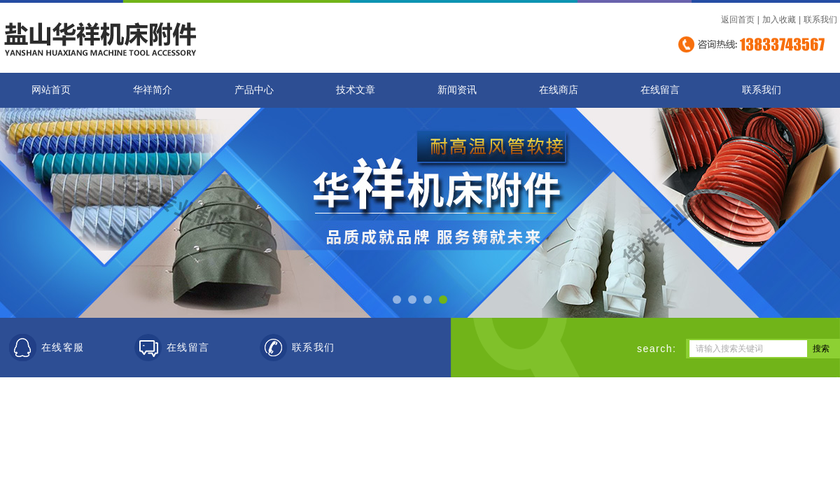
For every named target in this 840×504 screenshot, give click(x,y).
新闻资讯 (457, 90)
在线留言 (660, 90)
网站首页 (51, 90)
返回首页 (738, 20)
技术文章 (356, 90)
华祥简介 (153, 90)
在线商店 (559, 90)
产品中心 (254, 90)
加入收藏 (779, 20)
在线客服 (63, 348)
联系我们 (820, 20)
